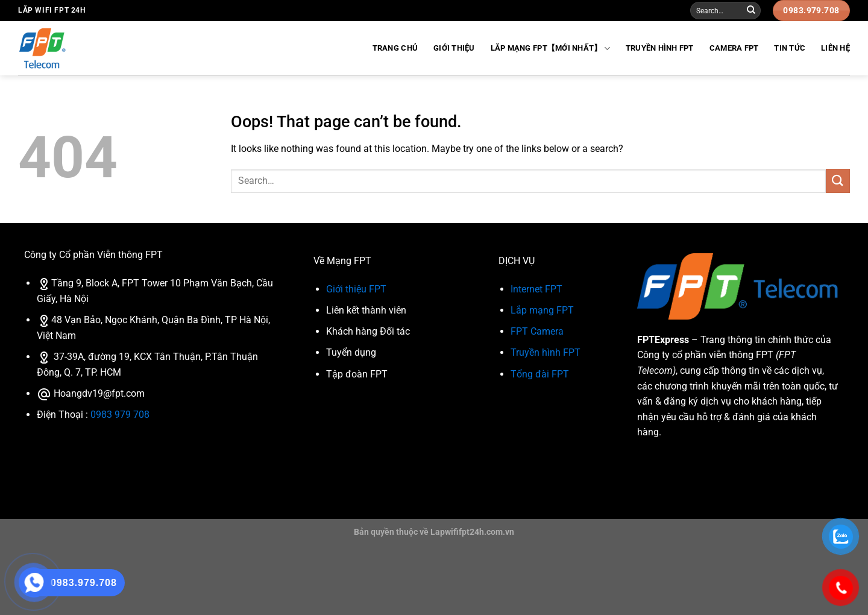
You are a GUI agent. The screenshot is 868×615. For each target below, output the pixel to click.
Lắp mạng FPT (542, 310)
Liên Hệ (835, 48)
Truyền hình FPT (660, 48)
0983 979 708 (120, 415)
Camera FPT (734, 48)
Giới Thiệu (454, 48)
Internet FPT (536, 289)
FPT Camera (537, 331)
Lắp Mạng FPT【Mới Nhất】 (550, 49)
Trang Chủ (395, 48)
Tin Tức (790, 48)
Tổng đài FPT (540, 374)
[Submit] (751, 11)
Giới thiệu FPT (356, 289)
